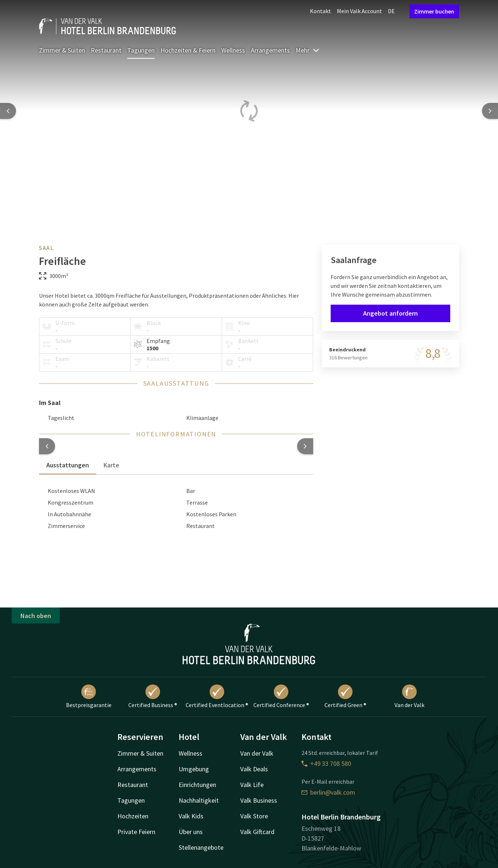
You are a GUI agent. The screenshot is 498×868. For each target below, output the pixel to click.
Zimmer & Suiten (62, 50)
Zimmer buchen (434, 11)
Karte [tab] (111, 465)
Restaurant (106, 50)
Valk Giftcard (257, 832)
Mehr (308, 50)
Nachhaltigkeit (199, 800)
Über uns (191, 832)
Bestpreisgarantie (89, 697)
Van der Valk (409, 697)
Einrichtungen (197, 785)
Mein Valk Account (359, 11)
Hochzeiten (133, 816)
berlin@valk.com (328, 792)
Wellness (233, 50)
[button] (47, 446)
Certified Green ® (345, 697)
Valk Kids (191, 816)
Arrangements (270, 50)
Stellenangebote (201, 847)
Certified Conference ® (281, 697)
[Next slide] (490, 111)
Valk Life (252, 785)
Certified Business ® (153, 697)
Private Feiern (136, 832)
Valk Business (259, 800)
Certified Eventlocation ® (217, 697)
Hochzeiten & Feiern (188, 50)
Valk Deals (254, 769)
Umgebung (194, 769)
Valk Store (254, 816)
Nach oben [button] (36, 616)
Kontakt (320, 11)
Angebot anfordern (390, 313)
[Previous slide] (8, 111)
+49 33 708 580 (326, 763)
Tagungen (141, 50)
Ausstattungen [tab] (68, 465)
